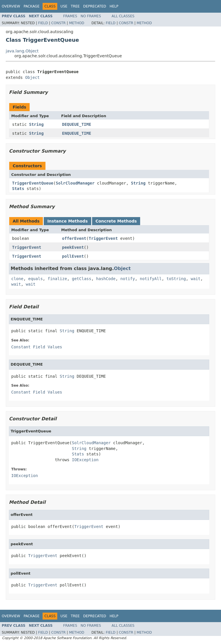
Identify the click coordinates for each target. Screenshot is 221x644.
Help (114, 6)
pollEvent (73, 256)
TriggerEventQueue (33, 183)
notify (128, 279)
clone (17, 279)
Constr (58, 23)
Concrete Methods (116, 221)
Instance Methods (67, 221)
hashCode (106, 279)
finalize (57, 279)
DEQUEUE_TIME (77, 124)
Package (32, 6)
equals (36, 279)
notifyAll (151, 279)
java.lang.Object (22, 51)
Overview (11, 6)
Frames (70, 16)
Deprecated (95, 6)
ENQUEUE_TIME (77, 133)
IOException (85, 460)
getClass (82, 279)
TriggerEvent (103, 238)
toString (176, 279)
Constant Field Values (37, 347)
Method (77, 23)
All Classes (123, 16)
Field (43, 23)
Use (64, 6)
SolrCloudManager (75, 183)
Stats (18, 189)
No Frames (91, 16)
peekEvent (73, 247)
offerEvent (74, 238)
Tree (75, 6)
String (36, 124)
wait (196, 279)
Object (32, 77)
